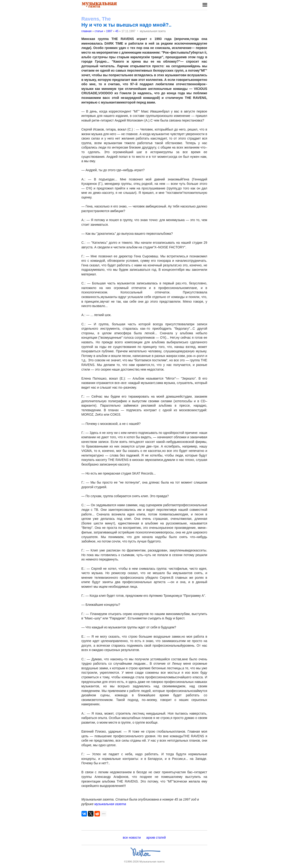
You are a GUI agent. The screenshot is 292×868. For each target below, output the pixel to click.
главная (87, 31)
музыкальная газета (110, 804)
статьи (99, 31)
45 (117, 31)
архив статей (156, 838)
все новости (132, 838)
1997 (109, 31)
